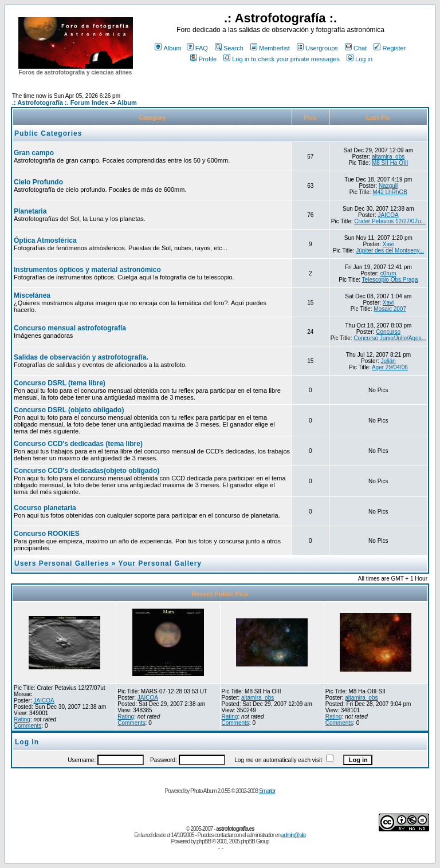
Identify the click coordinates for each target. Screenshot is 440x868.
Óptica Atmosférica (45, 240)
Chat (356, 48)
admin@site (294, 835)
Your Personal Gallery (160, 563)
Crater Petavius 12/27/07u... (390, 221)
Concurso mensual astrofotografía (70, 328)
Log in (360, 59)
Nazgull (388, 186)
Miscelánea (32, 295)
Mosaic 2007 (390, 309)
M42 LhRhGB (390, 192)
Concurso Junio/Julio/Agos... (390, 338)
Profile (203, 59)
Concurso (388, 332)
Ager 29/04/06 (390, 367)
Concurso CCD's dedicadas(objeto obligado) (87, 471)
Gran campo (34, 153)
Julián (388, 361)
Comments (27, 726)
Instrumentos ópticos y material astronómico (87, 270)
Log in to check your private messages (282, 59)
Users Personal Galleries (62, 563)
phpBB (204, 841)
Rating (22, 719)
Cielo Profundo (38, 182)
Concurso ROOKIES (47, 534)
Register (390, 48)
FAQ (197, 48)
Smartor (267, 791)
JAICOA (388, 215)
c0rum (388, 273)
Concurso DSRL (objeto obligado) (69, 410)
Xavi (388, 244)
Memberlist (270, 48)
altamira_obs (388, 157)
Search (229, 48)
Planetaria (30, 211)
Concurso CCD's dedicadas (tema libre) (78, 444)
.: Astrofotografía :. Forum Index (60, 102)
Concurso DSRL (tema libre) (60, 383)
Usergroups (317, 48)
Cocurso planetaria (45, 508)
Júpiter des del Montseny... (390, 250)
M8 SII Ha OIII (390, 163)
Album (168, 48)
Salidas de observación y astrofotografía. (81, 357)
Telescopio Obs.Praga (390, 280)
